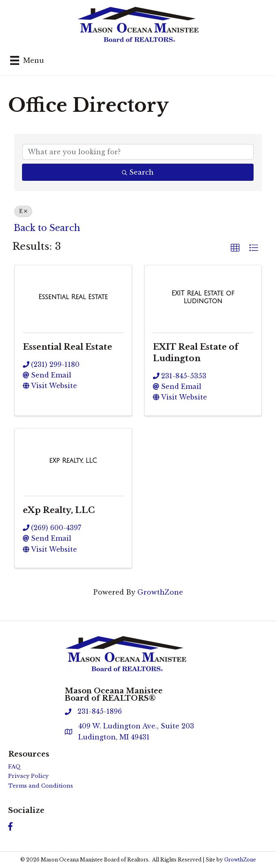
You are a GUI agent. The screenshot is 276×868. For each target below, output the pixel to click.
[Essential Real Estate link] (73, 297)
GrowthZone (160, 592)
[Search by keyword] (138, 152)
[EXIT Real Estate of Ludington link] (203, 297)
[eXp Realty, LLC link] (73, 461)
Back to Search (47, 228)
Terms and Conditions (41, 786)
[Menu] (27, 60)
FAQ (14, 767)
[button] (235, 248)
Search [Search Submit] (138, 172)
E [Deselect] (23, 211)
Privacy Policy (28, 776)
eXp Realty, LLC (59, 510)
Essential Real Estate (67, 347)
